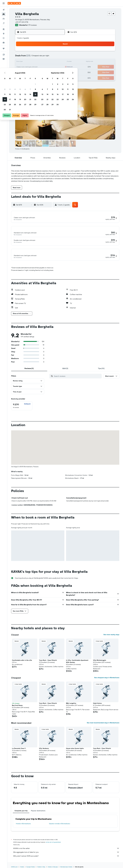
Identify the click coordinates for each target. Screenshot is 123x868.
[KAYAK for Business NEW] (4, 42)
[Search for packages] (4, 23)
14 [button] (53, 62)
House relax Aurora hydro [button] (75, 749)
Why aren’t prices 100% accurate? (66, 856)
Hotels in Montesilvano (23, 824)
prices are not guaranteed (53, 842)
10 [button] (33, 62)
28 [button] (53, 72)
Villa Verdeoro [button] (44, 749)
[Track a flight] (4, 38)
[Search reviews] (77, 376)
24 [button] (33, 72)
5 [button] (43, 57)
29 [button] (58, 72)
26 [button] (43, 72)
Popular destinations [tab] (38, 811)
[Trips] (4, 49)
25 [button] (38, 72)
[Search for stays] (4, 14)
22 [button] (58, 67)
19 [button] (43, 67)
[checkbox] (22, 406)
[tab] (29, 369)
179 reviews (32, 25)
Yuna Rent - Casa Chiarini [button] (48, 660)
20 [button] (48, 67)
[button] (4, 3)
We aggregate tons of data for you (66, 852)
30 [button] (27, 77)
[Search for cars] (4, 19)
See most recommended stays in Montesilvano (103, 723)
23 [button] (27, 72)
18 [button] (38, 67)
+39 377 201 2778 (22, 22)
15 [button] (58, 62)
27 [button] (48, 72)
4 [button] (38, 57)
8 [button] (58, 57)
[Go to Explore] (4, 34)
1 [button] (58, 52)
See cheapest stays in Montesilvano (107, 678)
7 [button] (53, 57)
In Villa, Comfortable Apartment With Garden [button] (77, 661)
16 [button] (28, 67)
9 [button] (28, 62)
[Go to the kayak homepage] (14, 3)
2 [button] (28, 57)
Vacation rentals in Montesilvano (60, 824)
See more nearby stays (111, 635)
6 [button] (48, 57)
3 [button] (33, 57)
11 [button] (38, 62)
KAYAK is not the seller (66, 849)
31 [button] (33, 77)
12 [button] (43, 62)
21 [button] (53, 67)
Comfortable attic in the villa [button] (22, 660)
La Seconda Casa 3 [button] (19, 749)
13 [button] (48, 62)
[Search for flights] (4, 10)
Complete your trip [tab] (21, 811)
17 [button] (33, 67)
